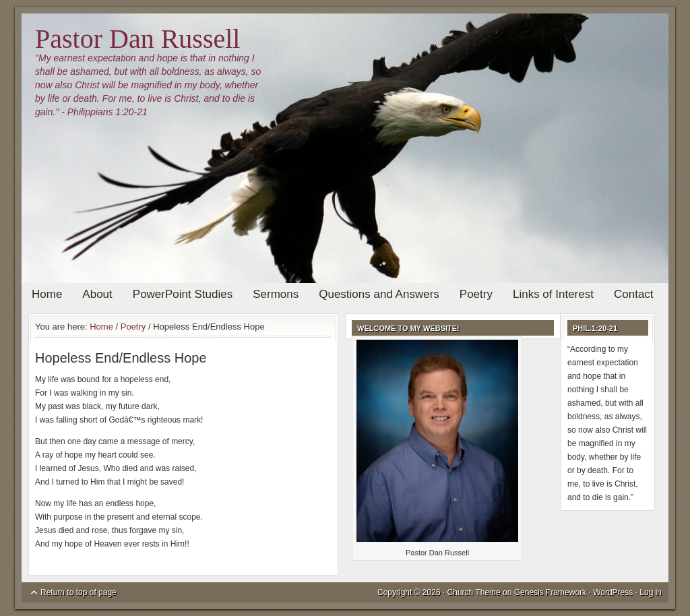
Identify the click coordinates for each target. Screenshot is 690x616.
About (97, 294)
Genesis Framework (550, 592)
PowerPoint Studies (183, 294)
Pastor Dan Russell (137, 39)
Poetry (476, 294)
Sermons (276, 294)
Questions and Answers (379, 294)
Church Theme (474, 592)
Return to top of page (79, 592)
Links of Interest (553, 294)
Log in (651, 592)
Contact (634, 294)
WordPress (613, 592)
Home (47, 294)
